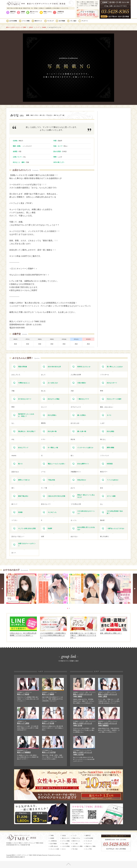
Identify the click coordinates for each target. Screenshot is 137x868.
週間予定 (13, 12)
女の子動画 (62, 21)
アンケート (85, 21)
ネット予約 (89, 849)
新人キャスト (34, 12)
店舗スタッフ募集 (91, 846)
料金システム (48, 12)
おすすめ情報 (13, 21)
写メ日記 (75, 849)
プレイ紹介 (73, 21)
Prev (2, 589)
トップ (74, 836)
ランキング (50, 21)
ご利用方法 (60, 12)
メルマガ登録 (66, 846)
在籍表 (23, 12)
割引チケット (38, 21)
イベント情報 (26, 21)
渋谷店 (64, 836)
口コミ (64, 849)
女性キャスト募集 (78, 846)
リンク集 (75, 844)
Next (135, 589)
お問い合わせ (54, 846)
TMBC (52, 836)
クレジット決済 (55, 849)
